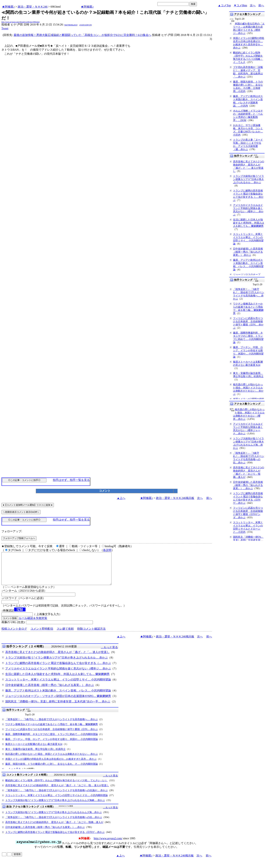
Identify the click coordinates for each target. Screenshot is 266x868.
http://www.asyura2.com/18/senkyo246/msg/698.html (20, 22)
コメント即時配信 (42, 635)
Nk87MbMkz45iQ (71, 25)
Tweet (5, 28)
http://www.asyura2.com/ (108, 845)
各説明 (107, 550)
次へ (253, 5)
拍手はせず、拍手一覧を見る (71, 480)
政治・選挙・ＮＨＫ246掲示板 (175, 498)
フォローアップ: (12, 531)
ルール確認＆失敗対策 (33, 624)
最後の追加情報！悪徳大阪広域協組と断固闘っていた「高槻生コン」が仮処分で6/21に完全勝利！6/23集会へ (82, 35)
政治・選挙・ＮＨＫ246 (33, 7)
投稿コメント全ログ (14, 635)
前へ (261, 5)
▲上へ (121, 498)
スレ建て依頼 (65, 635)
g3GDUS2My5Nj (86, 25)
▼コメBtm (240, 5)
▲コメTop (224, 5)
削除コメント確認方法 (91, 635)
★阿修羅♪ (8, 7)
